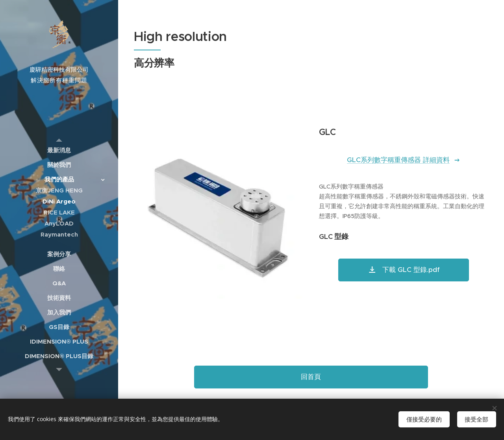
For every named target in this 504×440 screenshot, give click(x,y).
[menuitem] (59, 150)
